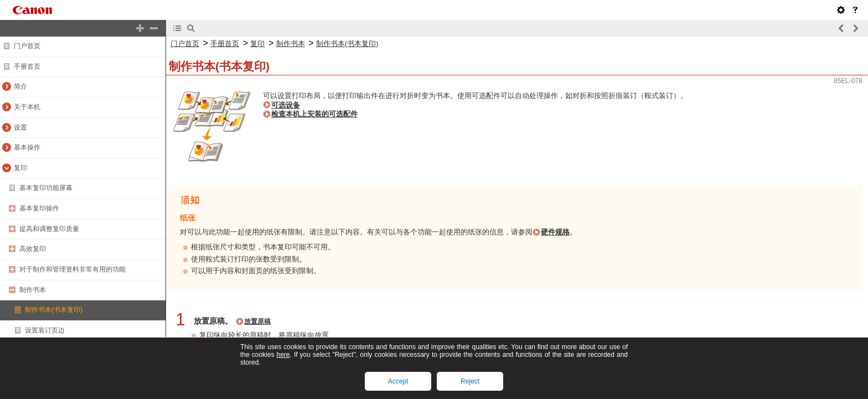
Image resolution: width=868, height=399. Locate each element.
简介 (20, 86)
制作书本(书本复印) (54, 310)
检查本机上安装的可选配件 (314, 114)
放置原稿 (257, 321)
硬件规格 (555, 232)
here (283, 355)
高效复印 (33, 249)
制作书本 (33, 290)
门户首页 (27, 46)
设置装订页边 (45, 330)
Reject (470, 381)
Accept (398, 381)
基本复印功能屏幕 (46, 188)
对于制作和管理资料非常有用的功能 (73, 269)
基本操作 (27, 147)
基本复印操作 (39, 208)
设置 (20, 127)
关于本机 (27, 107)
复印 (20, 168)
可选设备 (286, 105)
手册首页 (27, 66)
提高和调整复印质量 (49, 229)
